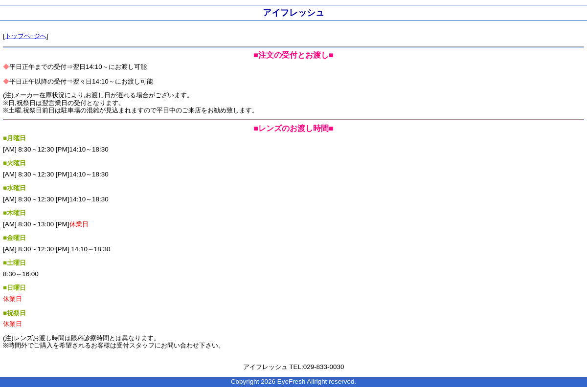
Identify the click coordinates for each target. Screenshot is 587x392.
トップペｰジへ (26, 36)
